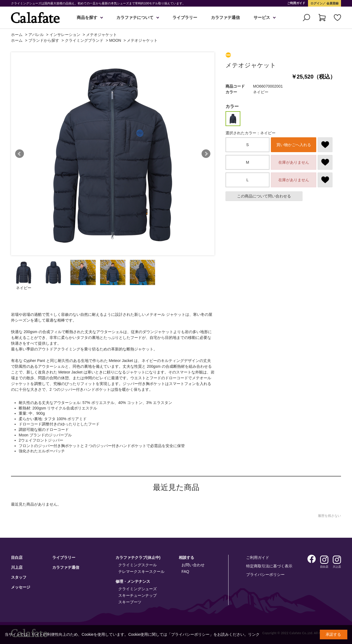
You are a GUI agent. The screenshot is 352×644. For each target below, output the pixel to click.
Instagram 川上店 (337, 560)
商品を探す (87, 17)
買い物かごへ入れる (294, 145)
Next (206, 154)
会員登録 (332, 3)
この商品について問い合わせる (264, 196)
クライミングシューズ (137, 589)
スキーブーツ (130, 602)
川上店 (17, 567)
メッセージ (21, 587)
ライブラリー (185, 17)
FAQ (185, 571)
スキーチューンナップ (137, 595)
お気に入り (337, 18)
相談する (186, 557)
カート (322, 18)
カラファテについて (135, 17)
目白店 (17, 557)
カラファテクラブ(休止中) (138, 557)
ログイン (317, 3)
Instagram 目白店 (324, 560)
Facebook (312, 559)
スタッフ (19, 577)
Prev (20, 154)
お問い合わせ (193, 565)
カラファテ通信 (225, 17)
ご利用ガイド (296, 3)
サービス (262, 17)
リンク (254, 634)
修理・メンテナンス (133, 581)
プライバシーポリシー (265, 575)
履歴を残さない (329, 516)
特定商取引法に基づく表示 (269, 566)
